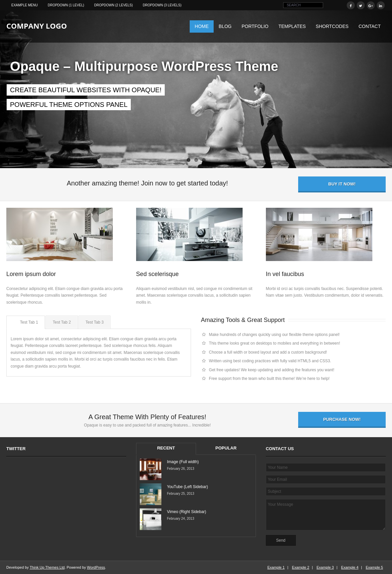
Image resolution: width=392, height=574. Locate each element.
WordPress (96, 567)
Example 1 (276, 567)
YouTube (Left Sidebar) (188, 487)
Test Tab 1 (29, 322)
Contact (370, 26)
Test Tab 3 (95, 322)
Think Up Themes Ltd (47, 567)
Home (202, 26)
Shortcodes (332, 26)
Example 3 (325, 567)
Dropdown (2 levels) (113, 5)
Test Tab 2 (62, 322)
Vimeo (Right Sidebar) (187, 512)
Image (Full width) (183, 462)
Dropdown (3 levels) (162, 5)
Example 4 (350, 567)
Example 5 (374, 567)
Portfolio (255, 26)
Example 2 (300, 567)
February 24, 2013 (181, 519)
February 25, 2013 (181, 494)
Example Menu (24, 5)
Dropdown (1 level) (66, 5)
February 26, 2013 (181, 469)
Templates (292, 26)
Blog (225, 26)
